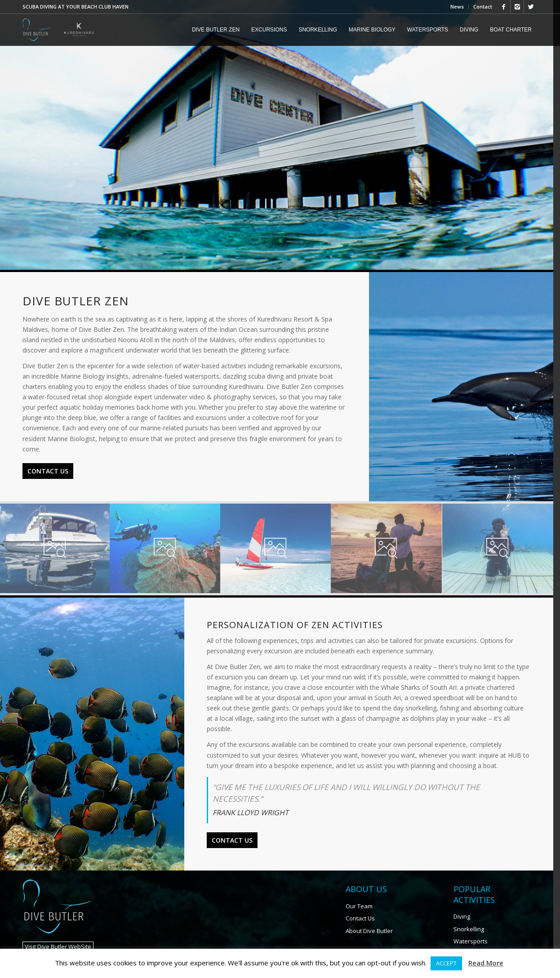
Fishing (469, 933)
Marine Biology (480, 945)
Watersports (476, 920)
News (457, 7)
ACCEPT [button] (446, 963)
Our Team (364, 885)
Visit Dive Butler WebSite (58, 926)
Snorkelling (475, 908)
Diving (468, 896)
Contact (483, 7)
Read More (486, 963)
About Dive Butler (374, 910)
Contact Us (48, 461)
